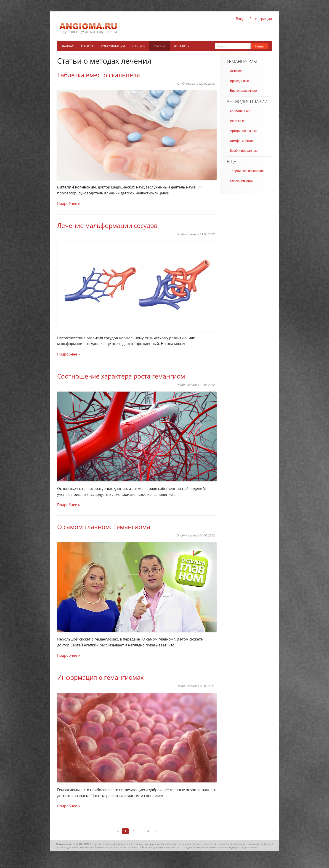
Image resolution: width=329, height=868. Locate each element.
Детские (236, 71)
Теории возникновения (247, 171)
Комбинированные (244, 151)
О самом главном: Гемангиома (104, 527)
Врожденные (240, 81)
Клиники (139, 46)
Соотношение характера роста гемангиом (121, 376)
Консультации (113, 46)
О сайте (88, 46)
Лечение (159, 46)
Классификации (242, 181)
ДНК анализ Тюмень (14, 865)
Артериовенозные (243, 131)
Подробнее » (69, 204)
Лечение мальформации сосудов (107, 226)
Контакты (181, 46)
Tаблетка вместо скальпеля (99, 75)
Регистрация (261, 19)
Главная (67, 46)
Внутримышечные (243, 91)
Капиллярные (240, 111)
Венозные (237, 121)
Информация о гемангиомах (100, 677)
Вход (240, 19)
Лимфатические (242, 141)
